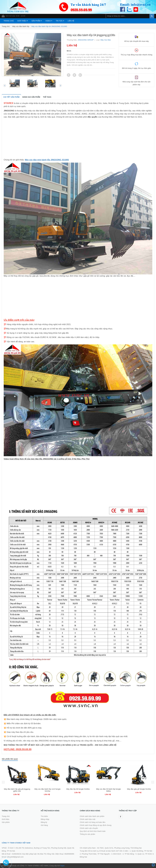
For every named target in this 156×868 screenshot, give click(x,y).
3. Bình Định (116, 854)
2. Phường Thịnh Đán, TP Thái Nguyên (95, 854)
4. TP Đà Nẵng (128, 854)
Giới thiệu (23, 21)
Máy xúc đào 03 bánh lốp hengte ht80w (139, 790)
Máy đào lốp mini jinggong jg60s (17, 789)
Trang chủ (9, 21)
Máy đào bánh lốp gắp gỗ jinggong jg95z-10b (48, 790)
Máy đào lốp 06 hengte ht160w (108, 789)
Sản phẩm (37, 21)
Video (49, 21)
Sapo (62, 866)
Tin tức (60, 21)
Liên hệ (71, 21)
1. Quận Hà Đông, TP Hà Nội (141, 851)
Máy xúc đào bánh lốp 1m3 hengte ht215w (78, 790)
